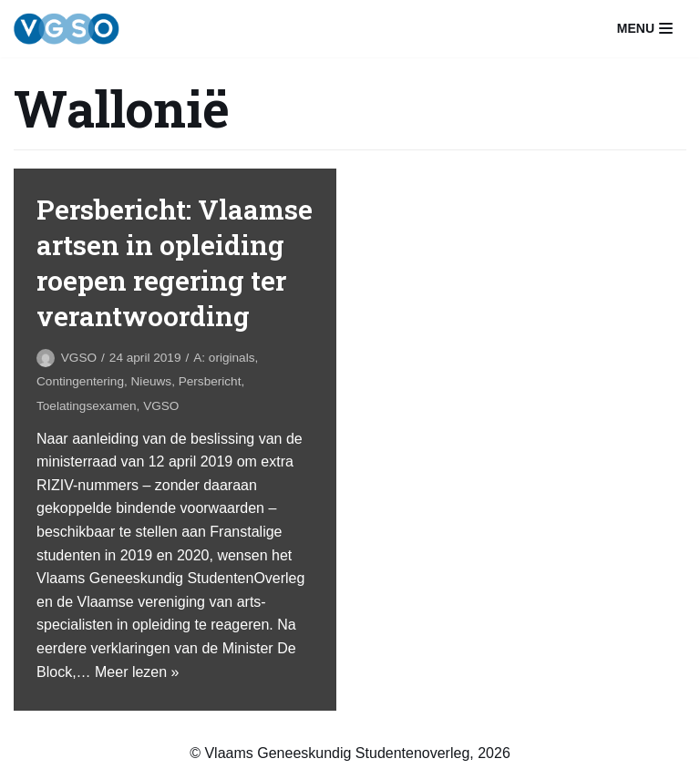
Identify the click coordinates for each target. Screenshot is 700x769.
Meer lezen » (137, 672)
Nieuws (152, 381)
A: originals (224, 358)
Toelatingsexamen (87, 406)
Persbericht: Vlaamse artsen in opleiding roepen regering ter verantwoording (175, 262)
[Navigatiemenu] (645, 28)
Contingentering (80, 381)
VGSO (79, 358)
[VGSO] (67, 29)
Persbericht (210, 381)
